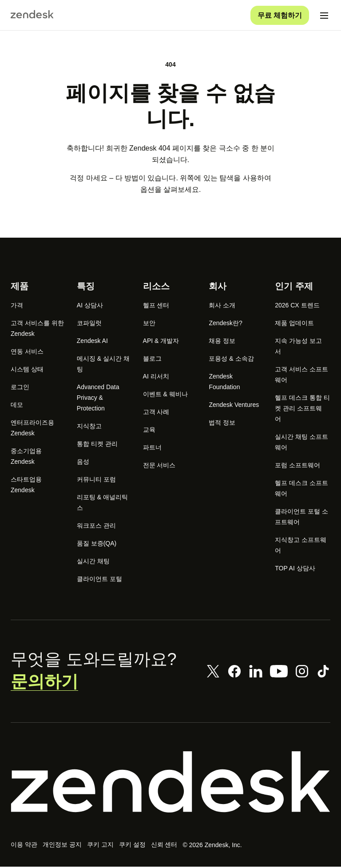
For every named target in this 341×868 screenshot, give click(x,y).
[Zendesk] (170, 783)
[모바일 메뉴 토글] (324, 16)
